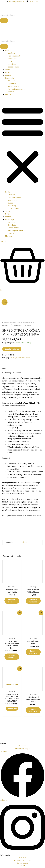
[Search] (4, 21)
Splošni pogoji (13, 86)
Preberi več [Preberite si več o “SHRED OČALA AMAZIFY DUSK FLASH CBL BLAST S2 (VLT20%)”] (12, 709)
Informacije (10, 78)
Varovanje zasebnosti (16, 89)
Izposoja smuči (14, 67)
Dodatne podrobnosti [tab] (12, 373)
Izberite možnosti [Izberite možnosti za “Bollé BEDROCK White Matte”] (33, 601)
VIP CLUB (12, 81)
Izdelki (8, 50)
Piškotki (11, 92)
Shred (25, 542)
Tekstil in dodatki (14, 56)
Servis (7, 70)
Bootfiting (12, 64)
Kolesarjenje (13, 58)
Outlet (10, 61)
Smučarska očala (24, 323)
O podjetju (12, 83)
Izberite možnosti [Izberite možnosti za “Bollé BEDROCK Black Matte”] (12, 601)
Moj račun (9, 94)
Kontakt (8, 75)
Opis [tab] (4, 368)
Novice (8, 72)
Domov (5, 323)
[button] (22, 144)
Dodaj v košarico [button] (12, 657)
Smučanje (12, 53)
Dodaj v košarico (12, 349)
